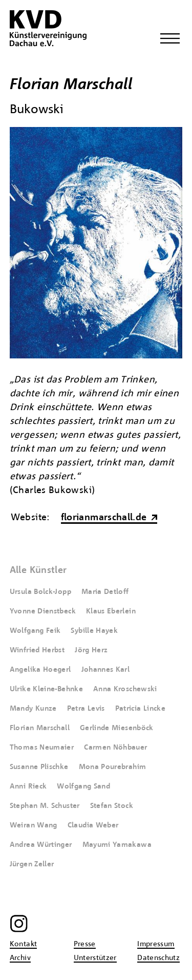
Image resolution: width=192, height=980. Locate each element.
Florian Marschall (40, 728)
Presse (85, 944)
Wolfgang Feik (35, 631)
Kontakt (24, 944)
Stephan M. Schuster (45, 806)
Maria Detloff (105, 592)
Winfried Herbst (37, 650)
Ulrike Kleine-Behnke (46, 689)
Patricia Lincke (140, 709)
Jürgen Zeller (32, 864)
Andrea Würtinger (41, 845)
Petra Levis (86, 709)
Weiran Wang (34, 825)
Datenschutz (158, 958)
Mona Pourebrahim (113, 767)
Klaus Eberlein (111, 611)
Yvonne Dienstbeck (43, 611)
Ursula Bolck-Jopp (40, 592)
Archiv (20, 958)
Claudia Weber (93, 825)
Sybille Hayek (94, 631)
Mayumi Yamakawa (117, 845)
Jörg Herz (91, 650)
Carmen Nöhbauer (115, 748)
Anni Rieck (28, 786)
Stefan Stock (112, 806)
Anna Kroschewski (125, 689)
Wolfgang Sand (83, 786)
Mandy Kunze (33, 709)
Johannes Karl (106, 670)
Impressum (156, 944)
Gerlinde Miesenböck (117, 728)
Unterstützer (95, 958)
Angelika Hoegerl (40, 670)
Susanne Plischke (39, 767)
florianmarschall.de (104, 518)
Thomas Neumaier (42, 748)
